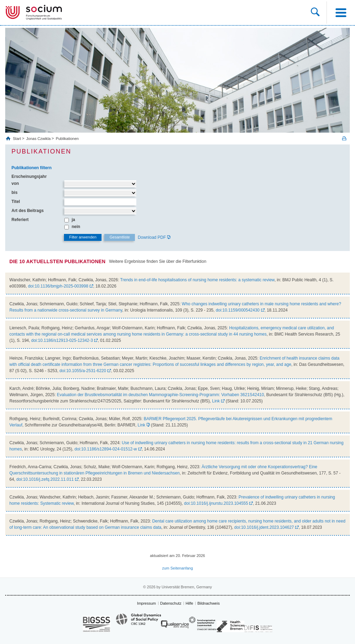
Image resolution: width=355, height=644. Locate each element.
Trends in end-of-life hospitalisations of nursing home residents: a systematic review (197, 280)
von (15, 183)
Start (17, 139)
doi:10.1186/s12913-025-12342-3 (62, 340)
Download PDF (152, 237)
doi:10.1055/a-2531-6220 (83, 371)
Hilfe (189, 603)
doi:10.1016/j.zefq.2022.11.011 (45, 479)
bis (14, 193)
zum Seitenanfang (177, 568)
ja (73, 220)
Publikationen (67, 139)
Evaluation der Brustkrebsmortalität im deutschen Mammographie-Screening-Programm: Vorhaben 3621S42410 (161, 395)
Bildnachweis (209, 603)
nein (76, 227)
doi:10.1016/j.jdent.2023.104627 (264, 527)
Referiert (20, 220)
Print (344, 138)
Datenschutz (171, 603)
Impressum (146, 603)
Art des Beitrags (28, 211)
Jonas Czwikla (38, 139)
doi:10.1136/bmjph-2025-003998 (58, 286)
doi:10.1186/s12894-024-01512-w (106, 449)
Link (216, 401)
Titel (16, 202)
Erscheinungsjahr (29, 176)
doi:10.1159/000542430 (237, 310)
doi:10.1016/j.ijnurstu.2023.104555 (216, 503)
